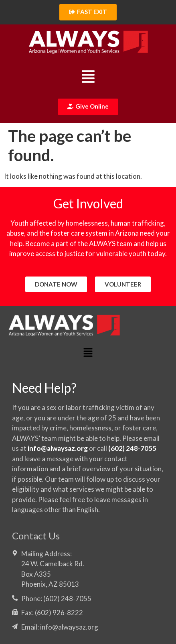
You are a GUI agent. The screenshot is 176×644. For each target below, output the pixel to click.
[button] (88, 78)
